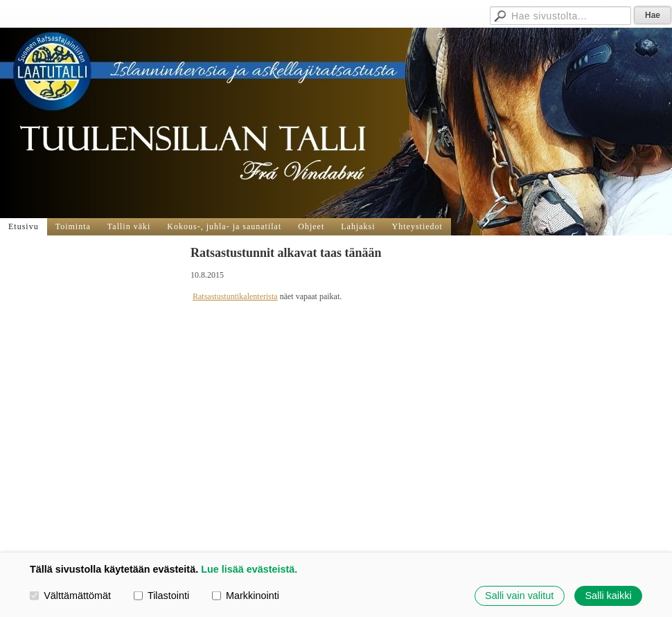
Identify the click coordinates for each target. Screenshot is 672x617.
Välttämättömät (70, 596)
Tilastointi (161, 596)
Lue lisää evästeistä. (249, 569)
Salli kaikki (608, 596)
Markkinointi (246, 596)
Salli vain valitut (519, 596)
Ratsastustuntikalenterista (235, 296)
